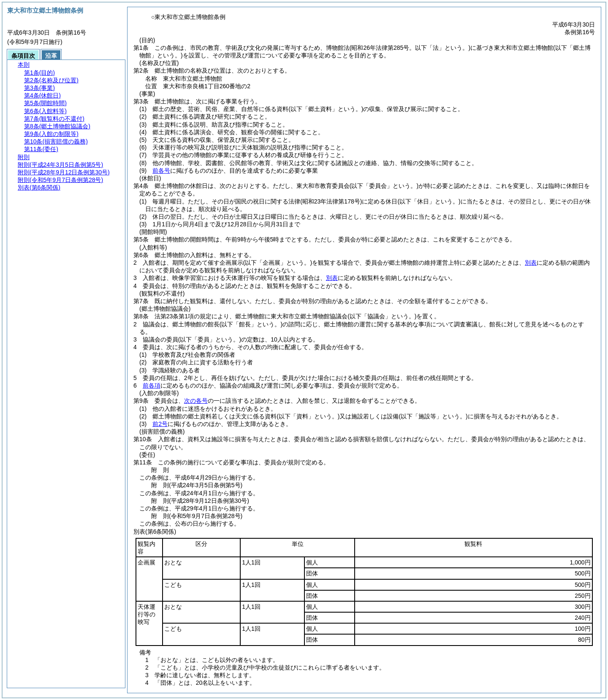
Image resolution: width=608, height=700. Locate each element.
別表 (531, 263)
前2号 (160, 424)
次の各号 (196, 401)
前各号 (161, 171)
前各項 (152, 385)
